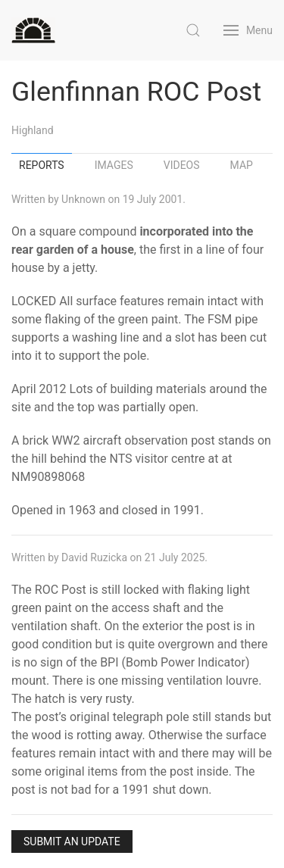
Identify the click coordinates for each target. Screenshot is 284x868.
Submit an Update (72, 841)
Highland (33, 130)
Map (242, 165)
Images (114, 165)
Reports (42, 165)
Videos (182, 165)
